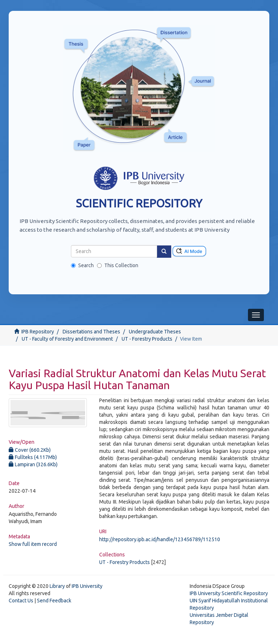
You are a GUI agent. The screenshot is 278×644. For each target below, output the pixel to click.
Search (82, 265)
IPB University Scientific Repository (229, 593)
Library (57, 586)
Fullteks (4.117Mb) (33, 457)
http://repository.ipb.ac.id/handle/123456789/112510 (160, 539)
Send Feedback (54, 601)
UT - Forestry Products (147, 339)
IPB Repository (38, 332)
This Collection (118, 265)
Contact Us (21, 601)
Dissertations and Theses (91, 332)
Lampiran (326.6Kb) (33, 464)
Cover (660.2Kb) (30, 450)
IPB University (87, 586)
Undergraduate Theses (155, 332)
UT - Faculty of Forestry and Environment (67, 339)
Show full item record (33, 544)
